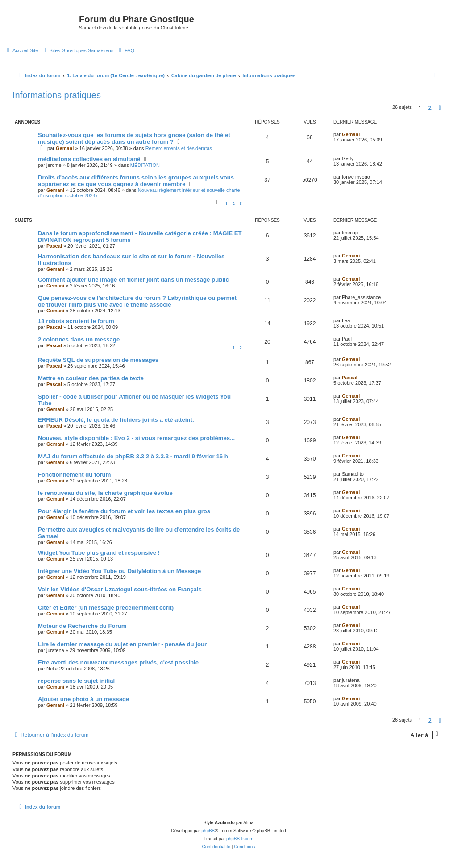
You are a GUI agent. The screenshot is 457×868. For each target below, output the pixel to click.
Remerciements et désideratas (179, 148)
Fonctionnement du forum (74, 475)
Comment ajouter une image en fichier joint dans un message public (133, 280)
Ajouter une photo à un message (83, 699)
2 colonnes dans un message (79, 339)
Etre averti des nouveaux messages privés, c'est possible (118, 662)
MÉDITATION (145, 165)
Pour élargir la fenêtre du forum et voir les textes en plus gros (124, 511)
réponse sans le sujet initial (76, 681)
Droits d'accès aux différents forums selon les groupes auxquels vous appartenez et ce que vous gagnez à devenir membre (136, 181)
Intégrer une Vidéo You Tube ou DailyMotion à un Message (119, 571)
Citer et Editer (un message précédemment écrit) (106, 608)
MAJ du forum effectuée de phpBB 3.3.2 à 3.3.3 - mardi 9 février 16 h (133, 456)
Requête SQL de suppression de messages (98, 360)
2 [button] (430, 108)
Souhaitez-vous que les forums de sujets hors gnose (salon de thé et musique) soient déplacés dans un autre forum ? (134, 138)
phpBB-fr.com (240, 839)
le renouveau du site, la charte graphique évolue (105, 493)
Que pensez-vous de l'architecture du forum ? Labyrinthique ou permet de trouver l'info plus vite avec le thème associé (137, 301)
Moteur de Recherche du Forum (82, 626)
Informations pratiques (57, 95)
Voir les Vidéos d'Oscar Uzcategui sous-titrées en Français (120, 589)
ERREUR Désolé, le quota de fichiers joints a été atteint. (116, 420)
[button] (440, 108)
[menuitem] (21, 50)
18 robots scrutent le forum (76, 321)
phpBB (208, 831)
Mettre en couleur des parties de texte (91, 378)
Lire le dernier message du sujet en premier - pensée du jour (122, 644)
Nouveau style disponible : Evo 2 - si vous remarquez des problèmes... (136, 438)
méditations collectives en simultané (89, 159)
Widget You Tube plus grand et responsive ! (99, 553)
